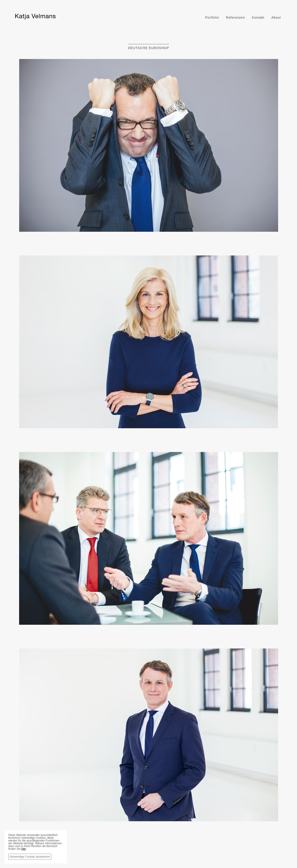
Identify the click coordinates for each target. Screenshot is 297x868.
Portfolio (212, 18)
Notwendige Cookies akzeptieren (30, 857)
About (276, 18)
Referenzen (236, 18)
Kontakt (258, 18)
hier (24, 849)
